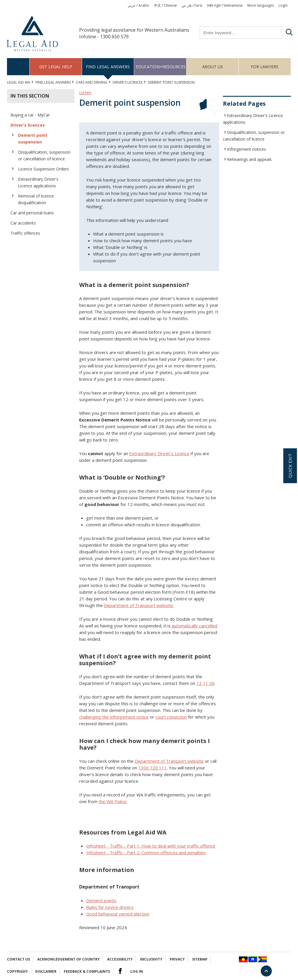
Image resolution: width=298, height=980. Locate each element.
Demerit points (101, 900)
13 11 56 (205, 683)
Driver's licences (128, 82)
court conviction (171, 717)
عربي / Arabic (139, 5)
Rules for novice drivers (110, 907)
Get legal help (56, 67)
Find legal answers (108, 67)
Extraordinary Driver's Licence (159, 453)
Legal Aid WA (19, 82)
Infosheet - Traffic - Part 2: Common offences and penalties (146, 852)
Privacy (177, 959)
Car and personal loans (32, 213)
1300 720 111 (152, 768)
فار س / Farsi (192, 5)
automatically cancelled (195, 626)
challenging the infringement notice (114, 717)
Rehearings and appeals (249, 159)
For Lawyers (265, 67)
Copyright (17, 971)
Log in (137, 971)
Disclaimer (46, 971)
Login (283, 5)
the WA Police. (113, 801)
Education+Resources (161, 67)
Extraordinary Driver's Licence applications (38, 182)
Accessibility (120, 959)
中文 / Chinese (165, 5)
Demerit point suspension (33, 139)
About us (213, 67)
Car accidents (23, 223)
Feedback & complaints (87, 971)
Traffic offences (25, 233)
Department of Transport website (169, 761)
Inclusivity (151, 959)
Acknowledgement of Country (69, 959)
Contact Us (18, 959)
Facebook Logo (120, 971)
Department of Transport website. (139, 605)
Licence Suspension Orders (44, 169)
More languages (261, 5)
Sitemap (200, 959)
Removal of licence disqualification (36, 199)
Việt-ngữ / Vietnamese (225, 5)
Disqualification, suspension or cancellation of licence (44, 155)
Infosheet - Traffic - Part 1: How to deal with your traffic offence (151, 846)
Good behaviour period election (118, 914)
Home (18, 67)
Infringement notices (246, 149)
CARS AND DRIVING (92, 82)
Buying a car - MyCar (30, 115)
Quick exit (290, 466)
